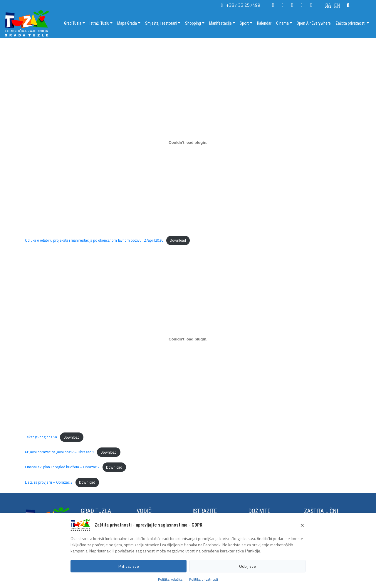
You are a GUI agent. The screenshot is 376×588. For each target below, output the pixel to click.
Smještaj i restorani (161, 23)
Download (178, 240)
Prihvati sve (129, 566)
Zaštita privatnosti (350, 23)
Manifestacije (220, 23)
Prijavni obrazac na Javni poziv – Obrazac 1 (59, 452)
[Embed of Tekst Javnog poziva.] (188, 339)
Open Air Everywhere (314, 23)
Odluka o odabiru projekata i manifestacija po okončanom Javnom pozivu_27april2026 (94, 240)
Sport (244, 23)
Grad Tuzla (73, 23)
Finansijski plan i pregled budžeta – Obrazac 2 (62, 467)
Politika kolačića (170, 579)
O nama (282, 23)
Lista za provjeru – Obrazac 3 (49, 482)
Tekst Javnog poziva (41, 437)
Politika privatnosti (204, 579)
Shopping (193, 23)
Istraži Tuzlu (99, 23)
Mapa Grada (127, 23)
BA (328, 5)
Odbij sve (247, 566)
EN (337, 5)
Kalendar (264, 23)
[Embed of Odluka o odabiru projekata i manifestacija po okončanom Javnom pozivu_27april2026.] (188, 142)
